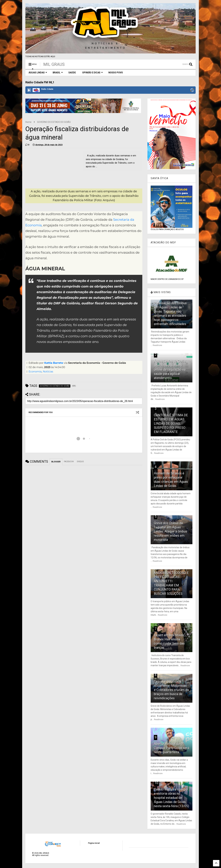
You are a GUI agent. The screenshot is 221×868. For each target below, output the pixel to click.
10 (156, 783)
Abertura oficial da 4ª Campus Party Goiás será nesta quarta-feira (172, 748)
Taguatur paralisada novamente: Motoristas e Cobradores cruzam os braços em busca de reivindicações (171, 690)
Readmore (157, 345)
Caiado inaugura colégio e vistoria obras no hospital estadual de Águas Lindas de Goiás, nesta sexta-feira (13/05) (171, 798)
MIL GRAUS (54, 64)
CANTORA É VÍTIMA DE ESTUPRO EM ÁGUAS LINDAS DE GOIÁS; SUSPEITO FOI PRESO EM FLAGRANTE (171, 423)
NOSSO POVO (116, 73)
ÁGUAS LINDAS (38, 73)
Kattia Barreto (54, 363)
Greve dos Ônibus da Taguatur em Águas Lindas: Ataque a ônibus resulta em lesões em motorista (170, 531)
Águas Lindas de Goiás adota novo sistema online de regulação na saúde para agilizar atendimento (170, 370)
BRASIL (58, 73)
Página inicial (94, 843)
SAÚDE (72, 73)
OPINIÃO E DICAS (93, 73)
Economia (35, 372)
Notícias (48, 372)
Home (28, 122)
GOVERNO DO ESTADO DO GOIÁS (54, 122)
